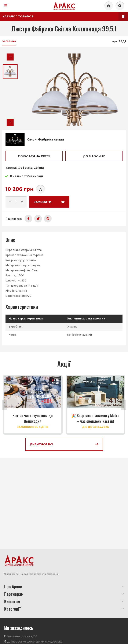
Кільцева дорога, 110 (22, 636)
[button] (10, 57)
